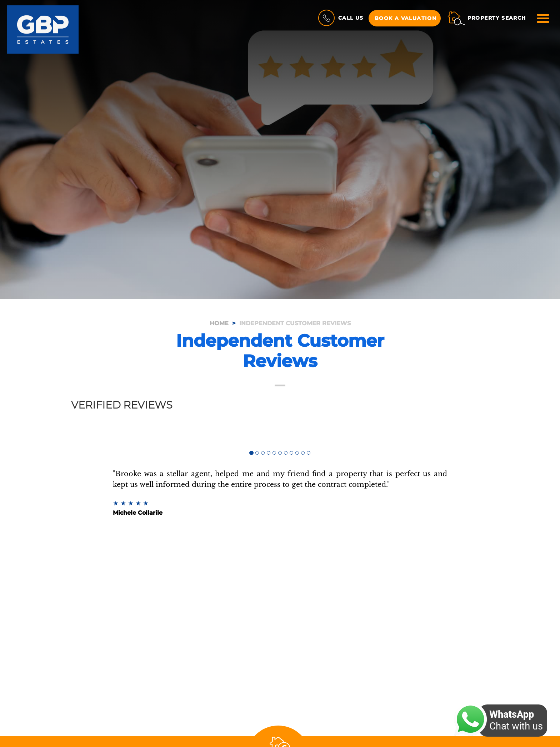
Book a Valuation (406, 18)
